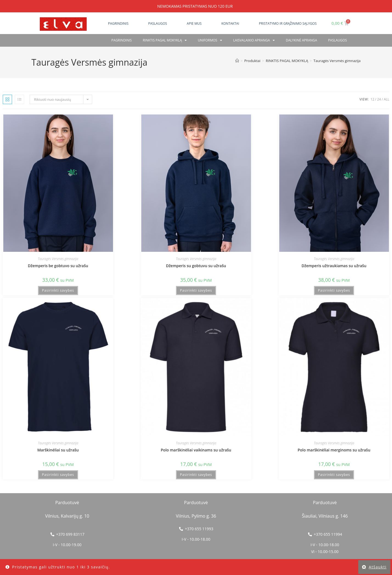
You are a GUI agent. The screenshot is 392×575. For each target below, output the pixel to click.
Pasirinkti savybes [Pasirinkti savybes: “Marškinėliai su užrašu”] (58, 475)
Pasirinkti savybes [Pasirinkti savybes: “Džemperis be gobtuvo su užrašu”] (58, 290)
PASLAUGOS (338, 40)
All (387, 99)
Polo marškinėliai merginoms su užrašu (334, 450)
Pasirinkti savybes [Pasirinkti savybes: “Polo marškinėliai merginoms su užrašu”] (334, 475)
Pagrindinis (118, 23)
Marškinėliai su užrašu (58, 450)
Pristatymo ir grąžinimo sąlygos (288, 23)
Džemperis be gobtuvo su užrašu (58, 266)
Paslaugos (158, 23)
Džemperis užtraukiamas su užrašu (334, 266)
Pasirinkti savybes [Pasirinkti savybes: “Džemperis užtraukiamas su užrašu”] (334, 290)
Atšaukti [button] (378, 567)
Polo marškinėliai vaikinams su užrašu (196, 450)
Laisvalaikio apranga (254, 40)
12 (373, 99)
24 (379, 99)
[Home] (237, 61)
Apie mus (194, 23)
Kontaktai (230, 23)
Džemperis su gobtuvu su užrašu (196, 266)
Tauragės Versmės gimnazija (337, 61)
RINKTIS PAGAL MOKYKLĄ (165, 40)
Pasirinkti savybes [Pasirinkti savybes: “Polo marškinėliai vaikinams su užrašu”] (196, 475)
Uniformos (210, 40)
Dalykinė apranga (301, 40)
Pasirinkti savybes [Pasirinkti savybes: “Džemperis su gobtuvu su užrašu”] (196, 290)
